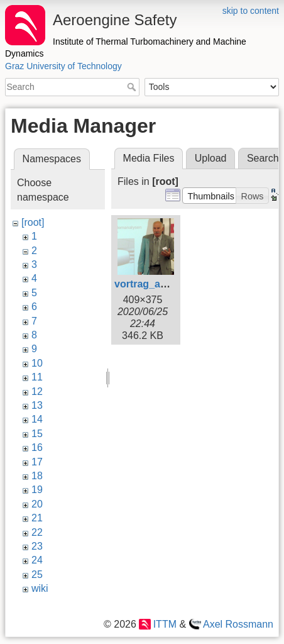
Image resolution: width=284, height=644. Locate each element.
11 (37, 377)
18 (37, 476)
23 (37, 546)
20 (37, 504)
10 (37, 363)
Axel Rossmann (238, 624)
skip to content (251, 11)
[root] (33, 222)
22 (37, 532)
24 (37, 560)
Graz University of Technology (63, 66)
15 (37, 434)
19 (37, 490)
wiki (40, 588)
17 (37, 462)
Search (133, 87)
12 (37, 391)
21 (37, 518)
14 (37, 419)
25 (37, 575)
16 (37, 447)
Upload (211, 158)
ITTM (165, 624)
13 (37, 405)
